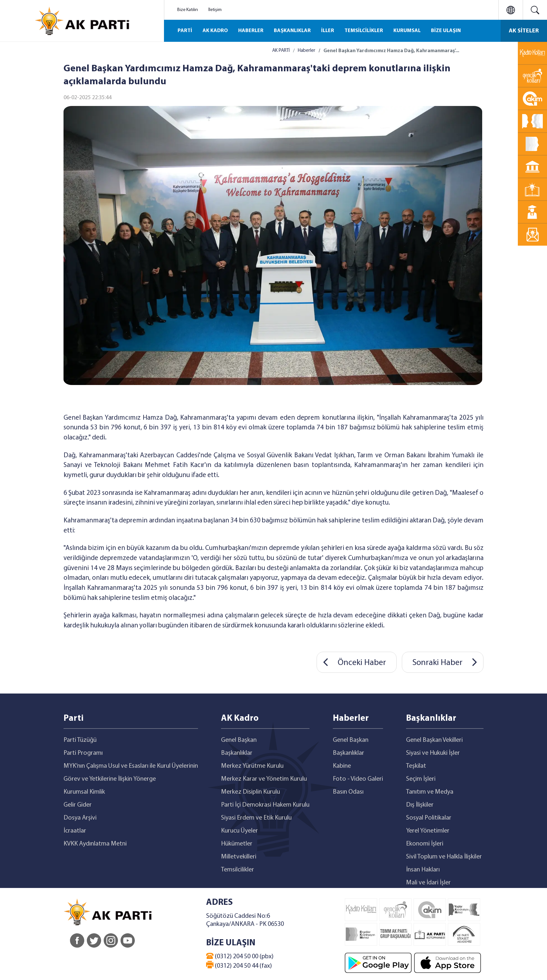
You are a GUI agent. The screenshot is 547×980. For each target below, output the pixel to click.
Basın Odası (348, 792)
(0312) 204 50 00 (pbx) (240, 956)
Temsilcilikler (238, 870)
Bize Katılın (188, 10)
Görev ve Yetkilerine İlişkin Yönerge (110, 779)
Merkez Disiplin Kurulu (250, 792)
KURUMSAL (407, 31)
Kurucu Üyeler (239, 831)
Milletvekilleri (239, 857)
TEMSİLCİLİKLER (364, 31)
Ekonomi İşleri (425, 844)
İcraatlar (75, 831)
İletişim (215, 10)
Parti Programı (83, 753)
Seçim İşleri (421, 779)
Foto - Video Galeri (358, 779)
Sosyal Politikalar (429, 818)
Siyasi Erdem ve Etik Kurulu (256, 818)
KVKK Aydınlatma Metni (95, 844)
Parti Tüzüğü (80, 740)
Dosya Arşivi (80, 818)
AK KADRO (215, 31)
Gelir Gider (78, 805)
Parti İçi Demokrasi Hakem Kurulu (265, 805)
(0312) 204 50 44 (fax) (239, 965)
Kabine (342, 766)
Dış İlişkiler (420, 805)
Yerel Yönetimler (428, 831)
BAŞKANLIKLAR (292, 31)
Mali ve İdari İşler (428, 883)
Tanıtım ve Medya (430, 792)
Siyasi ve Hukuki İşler (433, 753)
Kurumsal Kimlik (84, 792)
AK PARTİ (281, 51)
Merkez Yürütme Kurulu (252, 766)
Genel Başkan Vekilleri (434, 740)
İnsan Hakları (423, 870)
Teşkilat (416, 766)
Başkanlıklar (237, 753)
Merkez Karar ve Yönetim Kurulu (264, 779)
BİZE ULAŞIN (446, 31)
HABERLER (251, 31)
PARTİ (185, 31)
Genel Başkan (239, 740)
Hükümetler (237, 844)
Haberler (307, 51)
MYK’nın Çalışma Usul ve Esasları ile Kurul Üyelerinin (131, 766)
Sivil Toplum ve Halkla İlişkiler (444, 857)
